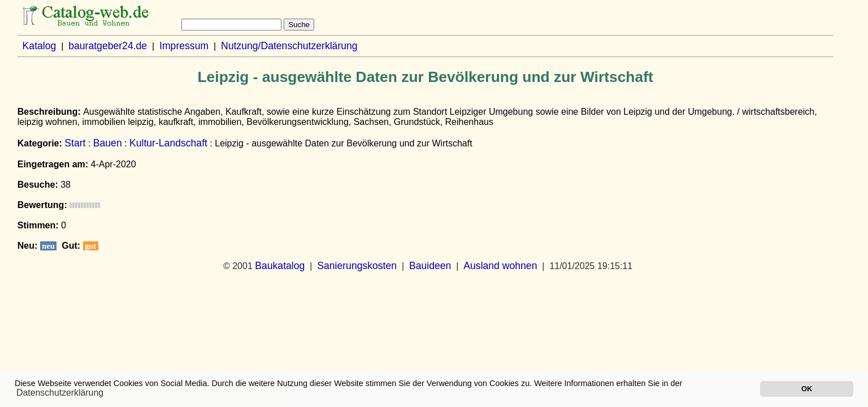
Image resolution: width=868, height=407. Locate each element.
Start (75, 143)
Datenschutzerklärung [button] (60, 393)
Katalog (40, 46)
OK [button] (807, 389)
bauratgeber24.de (108, 46)
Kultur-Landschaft (168, 143)
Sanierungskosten (357, 266)
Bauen (108, 143)
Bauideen (430, 266)
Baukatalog (280, 266)
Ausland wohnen (500, 266)
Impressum (184, 46)
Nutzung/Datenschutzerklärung (289, 46)
